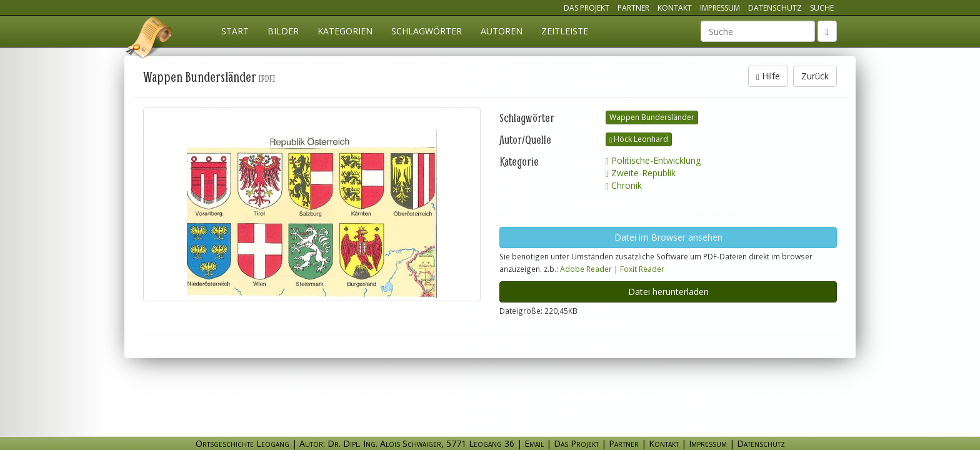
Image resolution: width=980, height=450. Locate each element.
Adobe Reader (586, 269)
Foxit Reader (642, 269)
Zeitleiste (565, 31)
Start (235, 31)
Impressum (720, 8)
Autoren (502, 31)
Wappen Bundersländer (652, 117)
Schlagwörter (427, 31)
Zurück (815, 76)
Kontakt (675, 8)
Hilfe (768, 76)
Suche (822, 8)
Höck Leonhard (639, 139)
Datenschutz (775, 8)
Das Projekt (587, 8)
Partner (633, 8)
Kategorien (345, 31)
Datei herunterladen (668, 292)
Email (534, 443)
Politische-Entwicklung (653, 160)
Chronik (624, 185)
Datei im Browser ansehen (668, 237)
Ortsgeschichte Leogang (149, 39)
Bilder (283, 31)
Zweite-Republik (641, 173)
